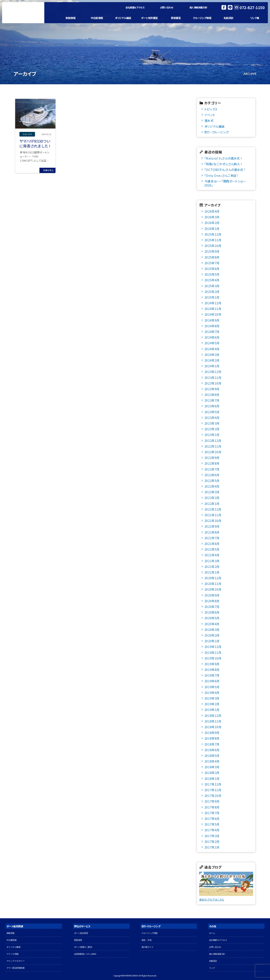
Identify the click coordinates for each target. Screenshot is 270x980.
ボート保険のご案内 (83, 947)
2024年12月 (213, 303)
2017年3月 (212, 836)
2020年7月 (212, 607)
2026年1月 (212, 229)
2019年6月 (212, 681)
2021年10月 (213, 521)
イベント (210, 115)
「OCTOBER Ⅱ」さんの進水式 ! (225, 170)
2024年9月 (212, 320)
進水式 (209, 120)
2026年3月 (212, 217)
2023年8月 (212, 395)
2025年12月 (213, 234)
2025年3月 (212, 286)
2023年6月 (212, 406)
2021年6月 (212, 544)
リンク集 (255, 18)
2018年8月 (212, 738)
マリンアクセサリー (16, 961)
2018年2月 (212, 773)
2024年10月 (213, 314)
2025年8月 (212, 257)
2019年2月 (212, 704)
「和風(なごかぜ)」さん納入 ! (223, 164)
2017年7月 (212, 813)
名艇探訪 (228, 18)
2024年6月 (212, 337)
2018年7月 (212, 744)
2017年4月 (212, 830)
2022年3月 (212, 492)
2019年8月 (212, 670)
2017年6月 (212, 818)
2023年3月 (212, 423)
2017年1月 (212, 847)
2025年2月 (212, 292)
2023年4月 (212, 418)
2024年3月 (212, 355)
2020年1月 (212, 641)
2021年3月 (212, 561)
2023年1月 (212, 435)
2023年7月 (212, 400)
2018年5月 (212, 755)
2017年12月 (213, 784)
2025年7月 (212, 263)
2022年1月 (212, 503)
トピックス (211, 109)
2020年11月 (213, 584)
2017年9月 (212, 801)
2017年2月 (212, 841)
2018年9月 (212, 733)
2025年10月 (213, 246)
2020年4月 (212, 624)
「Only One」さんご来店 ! (221, 175)
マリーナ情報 (13, 954)
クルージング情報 (202, 18)
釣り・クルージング (217, 132)
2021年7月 (212, 538)
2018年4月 (212, 761)
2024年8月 (212, 326)
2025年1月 (212, 297)
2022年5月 (212, 481)
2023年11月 (213, 377)
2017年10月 (213, 796)
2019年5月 (212, 687)
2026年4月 (212, 211)
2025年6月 (212, 269)
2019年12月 (213, 647)
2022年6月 (212, 475)
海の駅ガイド (148, 947)
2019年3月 (212, 698)
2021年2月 (212, 566)
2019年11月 (213, 652)
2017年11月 (213, 790)
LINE (230, 7)
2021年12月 (213, 509)
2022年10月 (213, 452)
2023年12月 (213, 372)
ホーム (212, 933)
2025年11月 (213, 240)
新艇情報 (70, 18)
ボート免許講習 (149, 18)
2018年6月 (212, 750)
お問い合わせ (167, 7)
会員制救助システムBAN (85, 954)
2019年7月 (212, 675)
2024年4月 (212, 349)
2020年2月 (212, 635)
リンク (212, 968)
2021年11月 (213, 515)
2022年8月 (212, 463)
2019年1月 (212, 710)
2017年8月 (212, 807)
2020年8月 (212, 601)
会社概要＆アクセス (135, 7)
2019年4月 (212, 692)
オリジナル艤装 (123, 18)
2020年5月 (212, 618)
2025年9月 (212, 251)
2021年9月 (212, 526)
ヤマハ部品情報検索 (16, 968)
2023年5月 (212, 412)
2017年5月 (212, 824)
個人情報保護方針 (198, 7)
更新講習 (176, 18)
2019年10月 (213, 658)
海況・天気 (147, 940)
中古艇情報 (97, 18)
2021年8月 (212, 532)
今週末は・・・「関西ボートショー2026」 (225, 183)
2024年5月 (212, 343)
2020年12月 (213, 578)
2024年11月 (213, 309)
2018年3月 (212, 767)
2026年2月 (212, 223)
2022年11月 (213, 446)
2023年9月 (212, 389)
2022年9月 (212, 458)
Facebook (224, 7)
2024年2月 (212, 360)
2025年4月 (212, 280)
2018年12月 (213, 715)
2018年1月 (212, 778)
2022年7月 (212, 469)
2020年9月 (212, 595)
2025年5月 (212, 274)
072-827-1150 (252, 7)
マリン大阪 (23, 13)
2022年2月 (212, 498)
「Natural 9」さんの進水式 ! (223, 158)
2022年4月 (212, 486)
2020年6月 (212, 612)
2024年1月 (212, 366)
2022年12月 (213, 440)
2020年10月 (213, 589)
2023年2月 (212, 429)
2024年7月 (212, 332)
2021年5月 (212, 549)
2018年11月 (213, 721)
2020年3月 (212, 629)
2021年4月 (212, 555)
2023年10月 (213, 383)
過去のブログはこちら (212, 899)
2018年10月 (213, 727)
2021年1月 (212, 572)
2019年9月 (212, 664)
